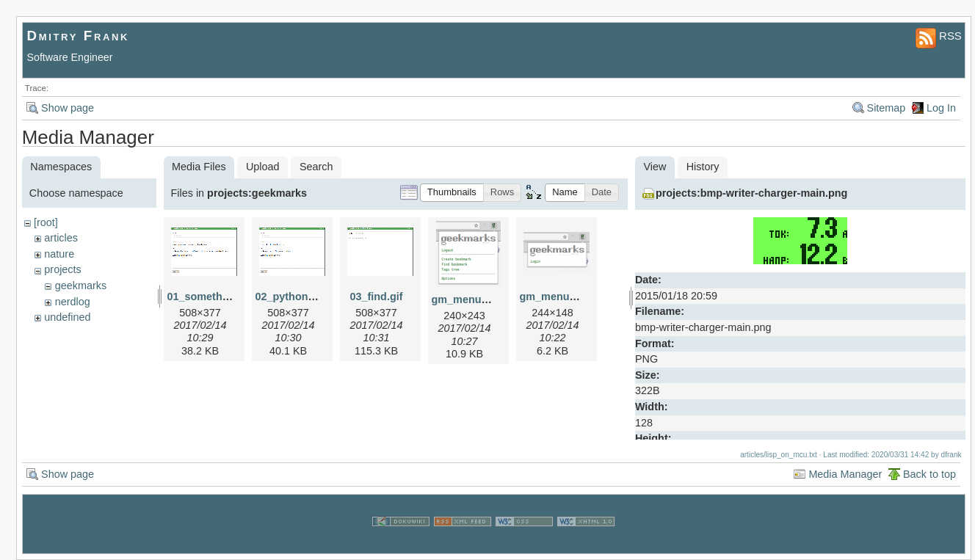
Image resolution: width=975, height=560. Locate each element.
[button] (452, 193)
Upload (263, 167)
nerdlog (73, 302)
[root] (46, 222)
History (703, 167)
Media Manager (845, 474)
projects (62, 269)
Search (316, 167)
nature (59, 254)
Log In (941, 108)
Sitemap (887, 108)
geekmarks (81, 286)
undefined (67, 317)
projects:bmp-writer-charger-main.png (751, 193)
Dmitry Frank (79, 36)
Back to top (929, 474)
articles (61, 238)
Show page (68, 108)
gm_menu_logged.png (488, 299)
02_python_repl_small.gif (319, 297)
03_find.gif (377, 297)
